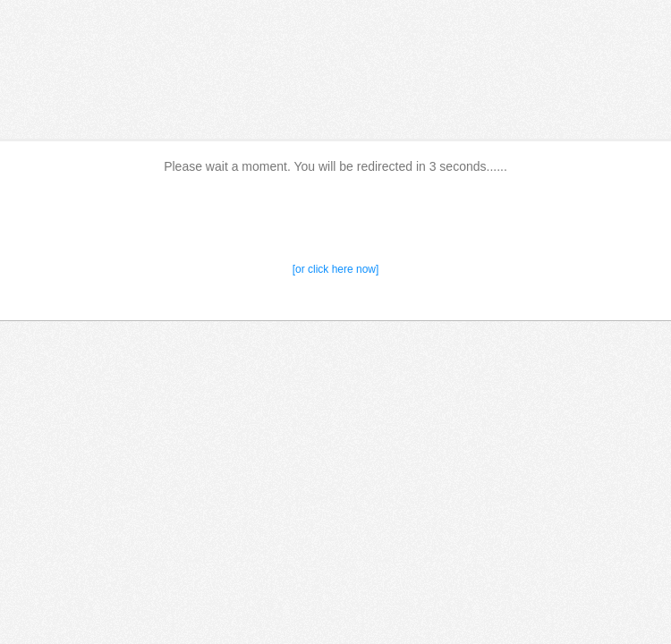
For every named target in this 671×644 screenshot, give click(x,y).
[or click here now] (336, 269)
